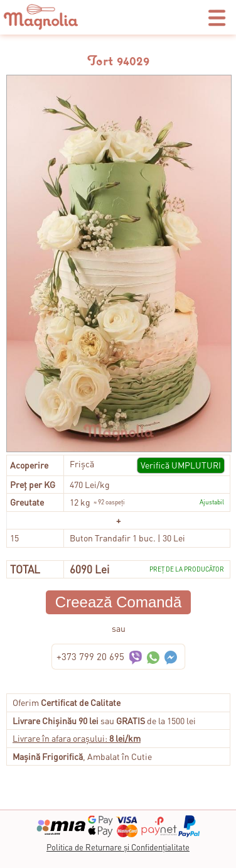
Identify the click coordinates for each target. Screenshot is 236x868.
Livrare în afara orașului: (77, 738)
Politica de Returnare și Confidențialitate (118, 847)
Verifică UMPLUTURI (181, 465)
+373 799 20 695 (90, 656)
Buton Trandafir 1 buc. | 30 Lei (127, 538)
